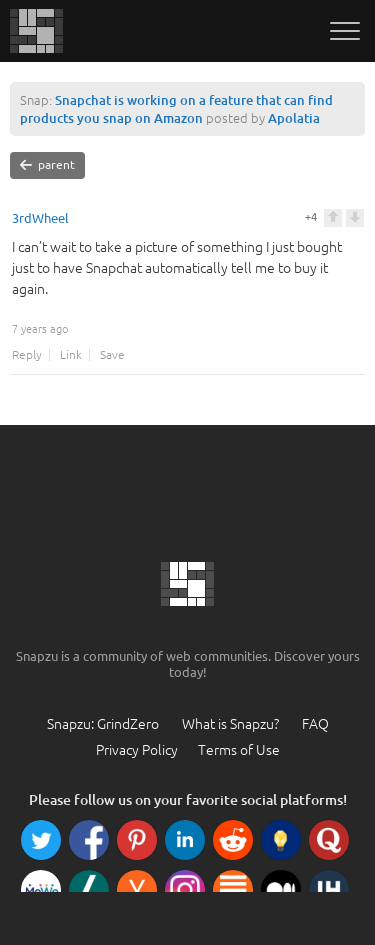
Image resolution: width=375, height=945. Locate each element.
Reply (27, 355)
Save (112, 355)
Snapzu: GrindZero (103, 724)
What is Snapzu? (230, 724)
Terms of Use (239, 750)
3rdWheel (40, 218)
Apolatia (294, 118)
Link (71, 355)
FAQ (315, 724)
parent (47, 165)
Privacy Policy (137, 750)
